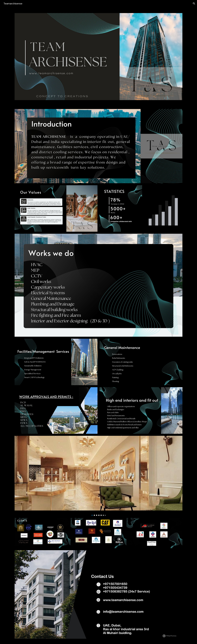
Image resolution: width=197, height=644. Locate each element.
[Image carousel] (98, 476)
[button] (194, 4)
